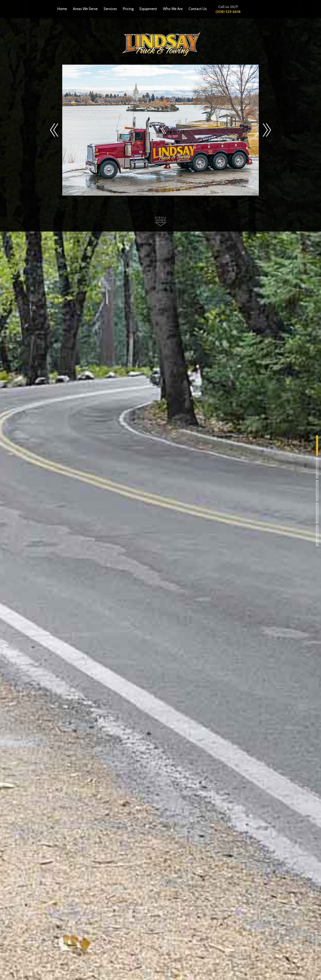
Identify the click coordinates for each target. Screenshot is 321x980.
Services (110, 9)
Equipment (148, 9)
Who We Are (173, 9)
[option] (160, 130)
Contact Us (198, 9)
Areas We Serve (85, 9)
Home (62, 9)
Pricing (128, 9)
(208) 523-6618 (228, 12)
